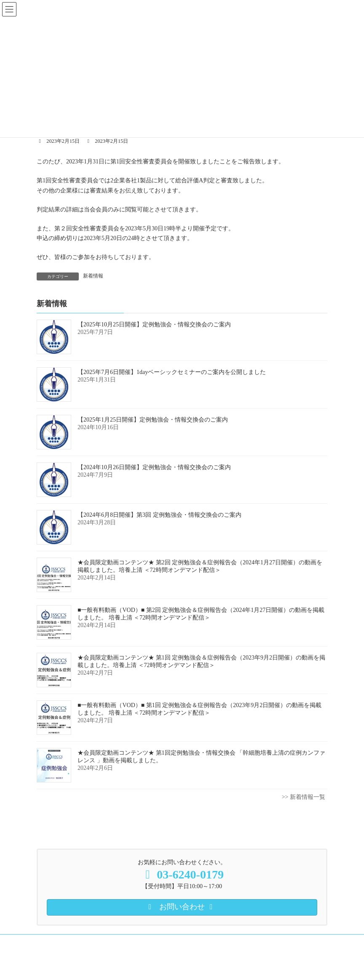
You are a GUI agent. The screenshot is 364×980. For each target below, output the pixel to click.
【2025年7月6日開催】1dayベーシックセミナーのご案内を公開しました (172, 372)
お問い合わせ (127, 947)
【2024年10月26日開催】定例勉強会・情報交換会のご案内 (154, 467)
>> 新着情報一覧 (304, 797)
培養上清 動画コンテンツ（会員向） (123, 942)
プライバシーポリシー (70, 947)
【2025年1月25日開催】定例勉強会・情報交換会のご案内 (153, 420)
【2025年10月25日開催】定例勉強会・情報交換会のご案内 (154, 324)
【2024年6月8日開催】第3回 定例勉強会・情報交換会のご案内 (159, 515)
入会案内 (55, 942)
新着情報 (93, 276)
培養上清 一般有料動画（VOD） (217, 942)
